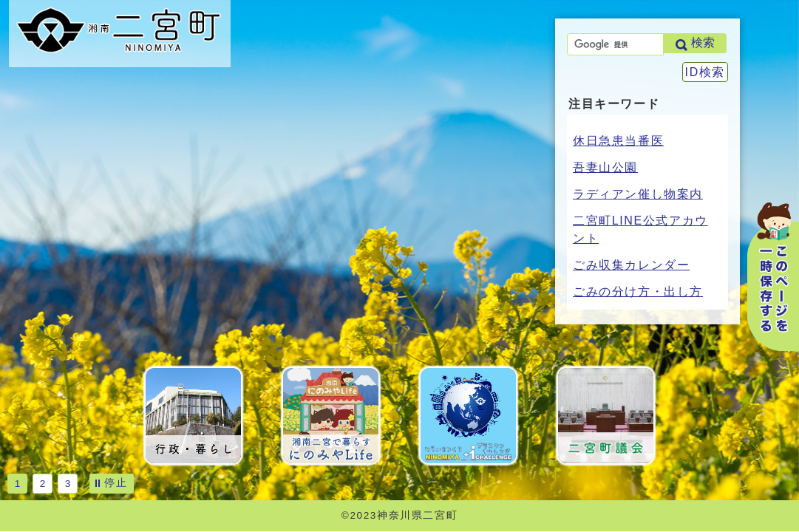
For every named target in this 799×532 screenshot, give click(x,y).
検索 (703, 42)
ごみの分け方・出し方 (638, 291)
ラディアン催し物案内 (638, 194)
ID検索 (705, 72)
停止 (116, 482)
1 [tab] (18, 484)
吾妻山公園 (605, 167)
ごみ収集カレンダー (631, 265)
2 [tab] (43, 484)
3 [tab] (68, 484)
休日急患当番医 (618, 141)
